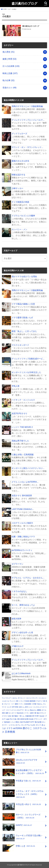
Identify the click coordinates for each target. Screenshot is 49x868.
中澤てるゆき (40, 716)
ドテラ (10, 728)
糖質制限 (33, 701)
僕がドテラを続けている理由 (24, 276)
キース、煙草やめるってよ (23, 605)
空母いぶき (19, 847)
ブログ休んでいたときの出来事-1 (22, 752)
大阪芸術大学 (30, 716)
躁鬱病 (39, 710)
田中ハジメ (29, 707)
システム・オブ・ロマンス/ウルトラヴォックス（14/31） (23, 794)
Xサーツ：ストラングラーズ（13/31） (21, 817)
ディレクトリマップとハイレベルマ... (28, 120)
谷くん (27, 710)
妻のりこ (27, 728)
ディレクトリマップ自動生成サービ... (28, 359)
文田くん (22, 707)
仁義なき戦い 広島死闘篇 (23, 454)
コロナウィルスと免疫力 (22, 523)
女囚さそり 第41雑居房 (22, 495)
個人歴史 (8, 52)
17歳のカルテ (18, 646)
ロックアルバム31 (28, 725)
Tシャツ (12, 701)
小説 (21, 722)
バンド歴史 (15, 722)
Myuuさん (33, 710)
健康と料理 (9, 59)
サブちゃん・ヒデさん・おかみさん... (28, 578)
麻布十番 (33, 713)
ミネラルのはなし (19, 591)
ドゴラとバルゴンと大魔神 (23, 216)
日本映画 (10, 732)
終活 (10, 716)
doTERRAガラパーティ (22, 550)
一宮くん (21, 716)
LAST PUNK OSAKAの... (23, 509)
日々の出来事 (11, 66)
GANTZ (18, 826)
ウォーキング (6, 698)
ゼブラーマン (17, 564)
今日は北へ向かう (22, 805)
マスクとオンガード (20, 345)
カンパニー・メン (19, 229)
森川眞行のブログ (24, 3)
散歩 (38, 713)
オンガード (13, 713)
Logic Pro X (10, 719)
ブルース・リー (9, 704)
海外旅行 (7, 722)
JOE (17, 701)
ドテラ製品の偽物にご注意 (23, 304)
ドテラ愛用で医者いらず (22, 318)
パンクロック (37, 707)
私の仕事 (8, 80)
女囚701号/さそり (19, 413)
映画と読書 (10, 73)
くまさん (14, 698)
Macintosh (20, 713)
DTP (13, 707)
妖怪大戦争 (16, 619)
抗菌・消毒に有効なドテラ (23, 537)
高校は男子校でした (20, 441)
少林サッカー (17, 188)
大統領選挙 (28, 704)
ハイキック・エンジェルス (23, 400)
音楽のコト (9, 88)
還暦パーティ (19, 704)
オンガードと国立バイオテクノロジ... (28, 468)
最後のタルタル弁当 (20, 161)
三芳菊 (34, 704)
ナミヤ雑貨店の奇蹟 (20, 202)
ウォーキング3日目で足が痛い (22, 838)
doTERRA (18, 728)
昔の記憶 (38, 722)
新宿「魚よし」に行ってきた (24, 331)
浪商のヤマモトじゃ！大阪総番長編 (27, 106)
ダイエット (21, 698)
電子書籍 (15, 716)
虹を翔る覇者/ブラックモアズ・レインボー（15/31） (23, 772)
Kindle (31, 719)
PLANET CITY (29, 722)
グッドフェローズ (19, 134)
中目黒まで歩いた (22, 782)
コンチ (9, 707)
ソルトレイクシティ (32, 698)
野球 (17, 707)
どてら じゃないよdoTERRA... (25, 482)
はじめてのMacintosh (21, 673)
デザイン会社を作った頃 (22, 632)
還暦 (7, 713)
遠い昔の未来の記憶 (21, 719)
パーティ (27, 713)
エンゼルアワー (19, 710)
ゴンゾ (38, 725)
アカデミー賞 (41, 701)
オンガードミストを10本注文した (26, 372)
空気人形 (16, 386)
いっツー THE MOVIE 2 (22, 427)
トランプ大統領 (24, 701)
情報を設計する (18, 175)
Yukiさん (40, 704)
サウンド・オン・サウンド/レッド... (27, 147)
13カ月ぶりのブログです (20, 762)
